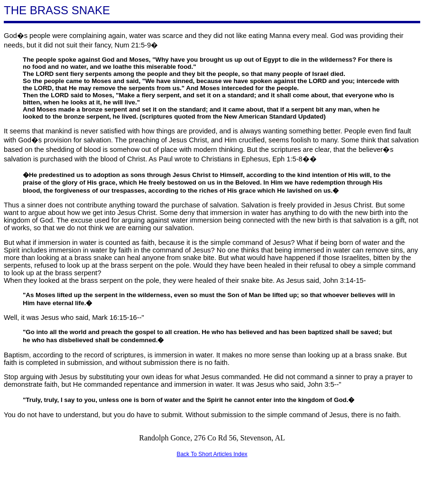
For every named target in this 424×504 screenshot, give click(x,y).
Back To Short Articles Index (212, 454)
